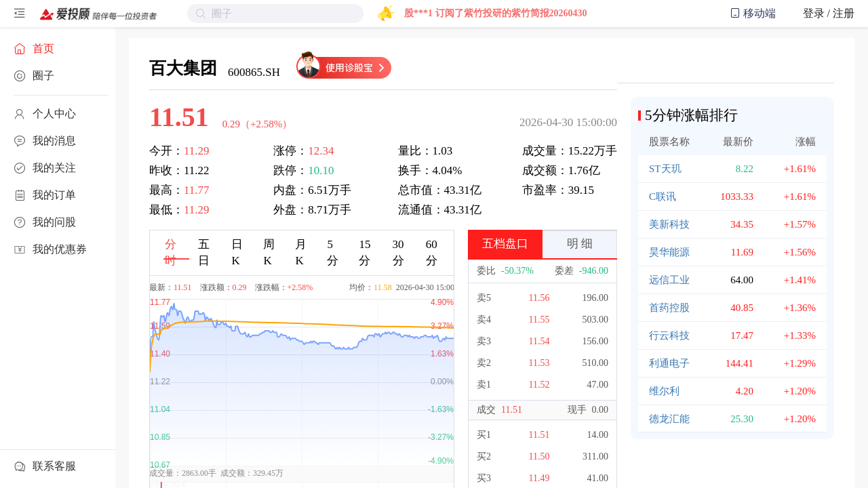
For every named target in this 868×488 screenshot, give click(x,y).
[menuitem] (58, 49)
